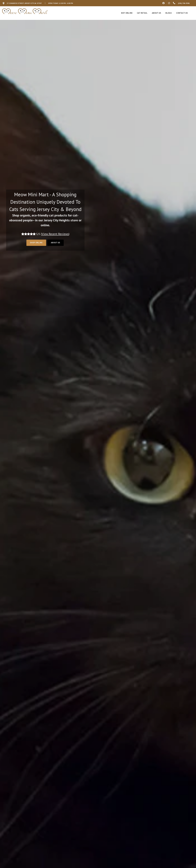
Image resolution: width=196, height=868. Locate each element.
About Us (56, 243)
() (55, 234)
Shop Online (36, 243)
